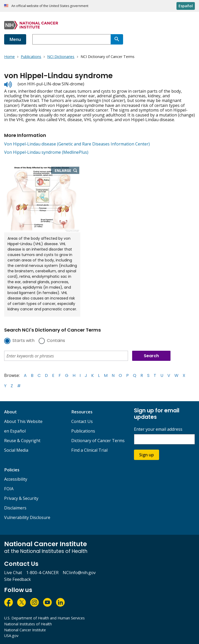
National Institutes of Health (28, 624)
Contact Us (82, 421)
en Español (15, 431)
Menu (15, 39)
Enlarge (67, 171)
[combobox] (72, 39)
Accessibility (16, 479)
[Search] (117, 39)
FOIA (9, 489)
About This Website (23, 421)
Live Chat (13, 573)
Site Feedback (17, 579)
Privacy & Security (21, 498)
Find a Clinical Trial (89, 450)
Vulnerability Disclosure (27, 517)
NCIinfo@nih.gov (79, 573)
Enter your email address (158, 429)
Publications (83, 431)
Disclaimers (15, 508)
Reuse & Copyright (22, 441)
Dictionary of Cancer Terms (98, 441)
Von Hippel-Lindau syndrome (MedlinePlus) (46, 152)
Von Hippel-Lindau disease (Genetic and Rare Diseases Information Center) (77, 144)
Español (186, 6)
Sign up (147, 455)
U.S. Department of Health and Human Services (44, 618)
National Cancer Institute (25, 630)
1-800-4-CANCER (42, 573)
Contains (56, 341)
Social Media (16, 450)
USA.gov (11, 636)
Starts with (23, 341)
